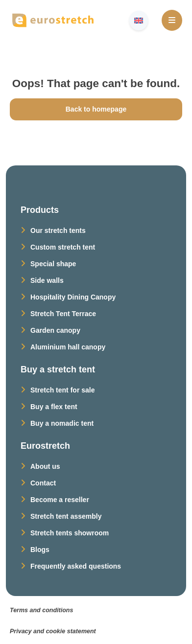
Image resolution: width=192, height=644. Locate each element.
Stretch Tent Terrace (63, 314)
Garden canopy (55, 330)
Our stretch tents (58, 230)
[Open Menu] (172, 20)
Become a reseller (60, 500)
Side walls (47, 280)
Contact (43, 483)
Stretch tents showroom (70, 533)
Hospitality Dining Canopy (73, 297)
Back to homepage (96, 109)
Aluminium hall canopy (68, 347)
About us (45, 466)
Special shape (53, 264)
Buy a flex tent (54, 407)
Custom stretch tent (63, 247)
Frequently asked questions (76, 566)
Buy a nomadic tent (62, 423)
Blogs (40, 550)
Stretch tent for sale (62, 390)
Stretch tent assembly (66, 516)
